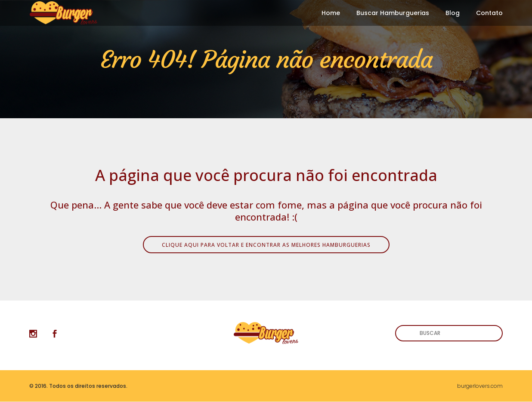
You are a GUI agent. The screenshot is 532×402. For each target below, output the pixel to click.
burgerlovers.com (480, 386)
